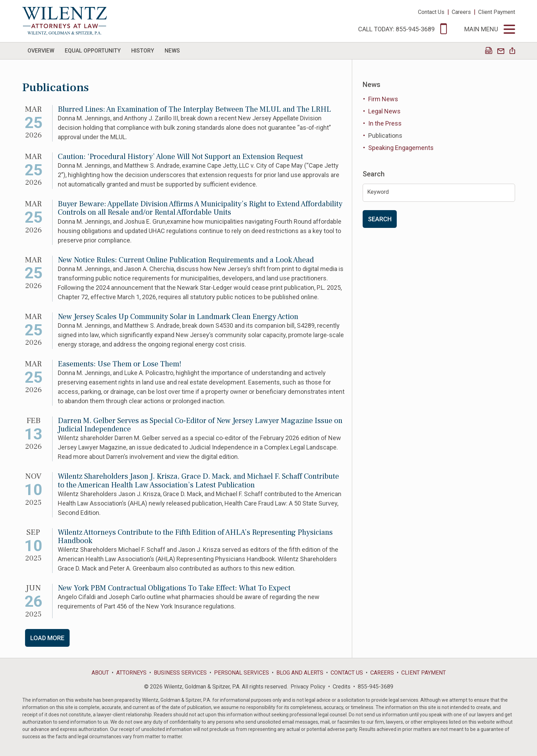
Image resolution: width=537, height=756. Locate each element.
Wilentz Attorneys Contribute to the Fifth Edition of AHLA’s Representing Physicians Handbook (195, 536)
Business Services (180, 673)
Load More (47, 638)
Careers (461, 12)
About (100, 673)
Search (380, 219)
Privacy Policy (308, 687)
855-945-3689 (376, 687)
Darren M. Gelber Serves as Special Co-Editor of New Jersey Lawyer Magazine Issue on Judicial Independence (200, 425)
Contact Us (431, 12)
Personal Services (242, 673)
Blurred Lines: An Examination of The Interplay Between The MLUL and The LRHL (194, 109)
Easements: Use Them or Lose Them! (120, 364)
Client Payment (497, 12)
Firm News (383, 99)
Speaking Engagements (401, 148)
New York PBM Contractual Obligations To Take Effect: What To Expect (174, 588)
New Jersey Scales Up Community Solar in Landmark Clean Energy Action (178, 317)
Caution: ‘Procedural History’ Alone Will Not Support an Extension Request (180, 157)
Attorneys (131, 673)
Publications (385, 136)
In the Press (385, 123)
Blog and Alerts (300, 673)
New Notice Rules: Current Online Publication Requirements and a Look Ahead (186, 260)
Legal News (384, 111)
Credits (342, 687)
